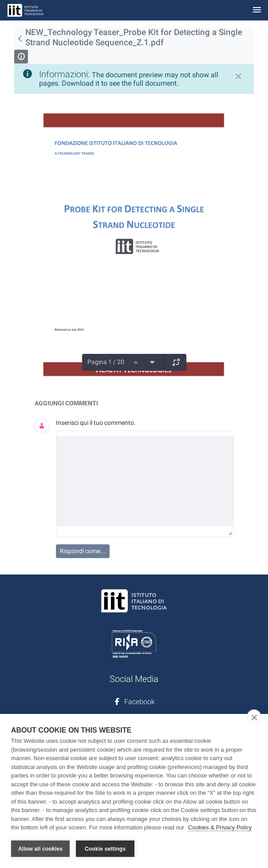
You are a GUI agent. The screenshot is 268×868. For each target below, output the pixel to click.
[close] (254, 717)
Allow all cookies (40, 849)
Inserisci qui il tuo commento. (96, 423)
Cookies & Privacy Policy (220, 827)
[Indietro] (20, 39)
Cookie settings (105, 849)
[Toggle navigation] (257, 10)
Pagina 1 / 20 (106, 362)
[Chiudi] (238, 76)
